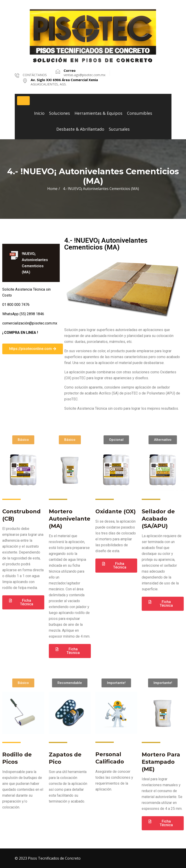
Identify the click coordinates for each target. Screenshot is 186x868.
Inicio (39, 113)
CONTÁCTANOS (35, 75)
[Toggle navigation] (23, 101)
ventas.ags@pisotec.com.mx (84, 73)
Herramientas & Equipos (98, 113)
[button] (33, 349)
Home (52, 189)
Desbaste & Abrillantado (80, 129)
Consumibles (140, 113)
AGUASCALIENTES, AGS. (64, 82)
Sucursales (119, 129)
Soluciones (60, 113)
